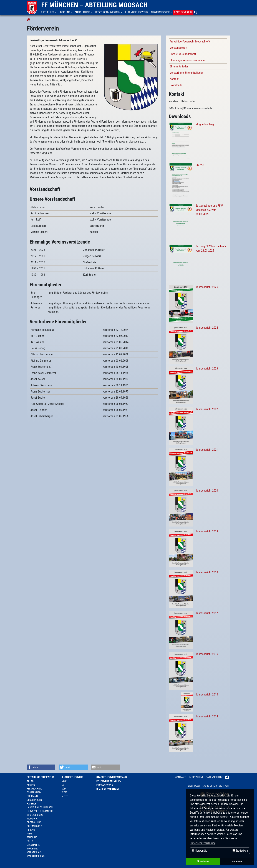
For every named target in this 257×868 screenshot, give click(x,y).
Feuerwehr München (109, 781)
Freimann (32, 796)
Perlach (32, 830)
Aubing (31, 785)
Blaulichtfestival (108, 789)
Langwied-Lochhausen (40, 807)
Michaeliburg (35, 815)
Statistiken (240, 851)
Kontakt (180, 777)
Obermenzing (34, 826)
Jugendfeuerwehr (72, 777)
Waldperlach (35, 852)
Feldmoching (34, 789)
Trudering (33, 849)
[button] (49, 12)
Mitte (65, 796)
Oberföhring (34, 822)
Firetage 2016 (105, 785)
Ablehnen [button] (237, 861)
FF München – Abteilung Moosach (94, 5)
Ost (64, 785)
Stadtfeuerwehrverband (112, 777)
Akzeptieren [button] (203, 861)
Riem (29, 834)
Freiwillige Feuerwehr (40, 777)
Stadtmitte (33, 845)
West (64, 792)
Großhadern (34, 800)
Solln (30, 841)
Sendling (32, 837)
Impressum (196, 777)
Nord (64, 781)
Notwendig (200, 851)
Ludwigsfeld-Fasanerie (40, 811)
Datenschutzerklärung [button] (203, 843)
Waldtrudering (36, 856)
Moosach (32, 819)
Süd (64, 789)
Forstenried (34, 792)
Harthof (32, 804)
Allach (31, 781)
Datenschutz (214, 777)
